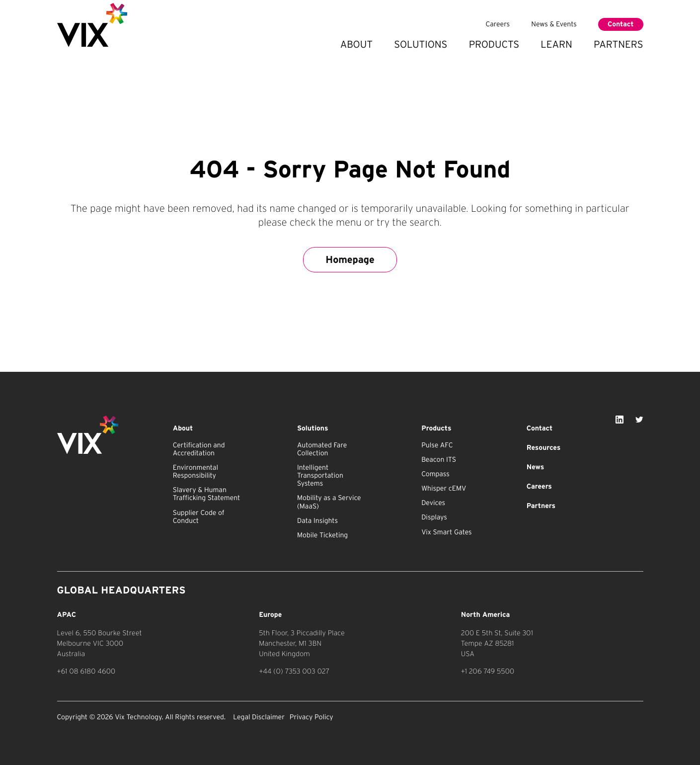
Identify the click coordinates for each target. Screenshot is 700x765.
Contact (621, 24)
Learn (556, 44)
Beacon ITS (439, 460)
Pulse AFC (437, 445)
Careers (498, 24)
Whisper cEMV (444, 489)
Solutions (421, 44)
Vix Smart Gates (446, 532)
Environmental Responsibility (195, 472)
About (356, 44)
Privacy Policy (311, 717)
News (535, 467)
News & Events (554, 24)
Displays (434, 517)
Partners (618, 44)
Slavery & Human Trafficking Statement (207, 494)
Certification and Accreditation (199, 449)
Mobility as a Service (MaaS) (329, 502)
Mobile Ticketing (322, 535)
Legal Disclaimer (259, 717)
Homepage (350, 259)
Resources (544, 448)
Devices (433, 503)
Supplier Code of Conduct (199, 517)
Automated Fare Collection (322, 449)
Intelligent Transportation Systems (320, 476)
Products (494, 44)
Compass (435, 474)
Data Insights (317, 521)
